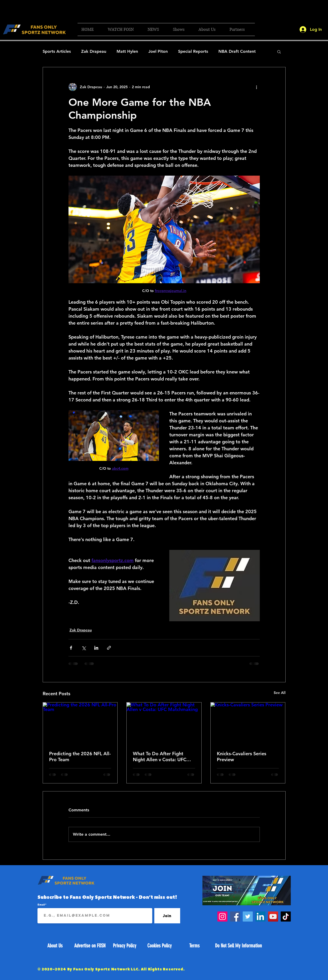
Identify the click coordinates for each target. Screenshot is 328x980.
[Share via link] (109, 648)
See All (280, 693)
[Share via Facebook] (71, 648)
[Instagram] (222, 917)
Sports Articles (57, 51)
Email (41, 904)
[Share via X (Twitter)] (84, 648)
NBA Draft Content (237, 51)
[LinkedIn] (260, 917)
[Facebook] (235, 917)
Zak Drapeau (94, 51)
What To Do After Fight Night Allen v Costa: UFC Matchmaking (160, 757)
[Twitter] (248, 917)
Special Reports (193, 51)
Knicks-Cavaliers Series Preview (242, 757)
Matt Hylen (127, 51)
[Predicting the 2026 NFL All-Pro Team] (80, 723)
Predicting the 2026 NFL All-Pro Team (80, 757)
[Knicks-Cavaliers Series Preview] (248, 723)
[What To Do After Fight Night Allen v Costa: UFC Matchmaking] (164, 723)
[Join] (167, 916)
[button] (124, 29)
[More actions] (257, 87)
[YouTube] (273, 917)
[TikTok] (286, 917)
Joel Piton (158, 51)
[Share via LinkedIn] (96, 648)
